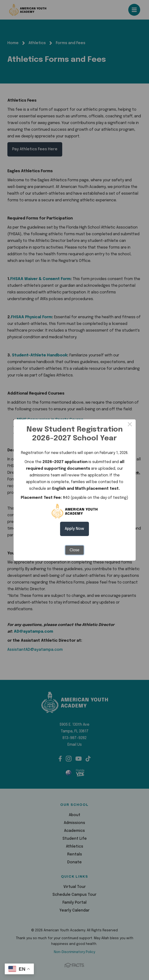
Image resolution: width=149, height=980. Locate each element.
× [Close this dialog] (130, 425)
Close (74, 550)
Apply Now (74, 529)
